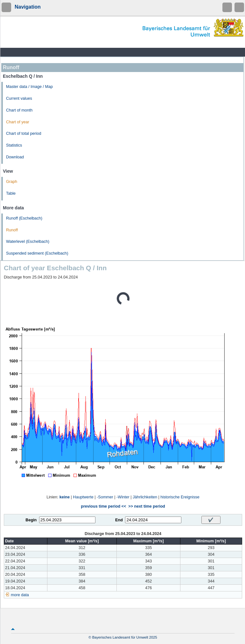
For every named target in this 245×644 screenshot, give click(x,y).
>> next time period (147, 506)
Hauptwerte (83, 497)
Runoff (12, 230)
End (119, 520)
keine (65, 497)
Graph (12, 182)
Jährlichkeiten (145, 497)
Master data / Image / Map (29, 87)
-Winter (123, 497)
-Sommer (105, 497)
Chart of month (19, 110)
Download (15, 157)
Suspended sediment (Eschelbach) (37, 253)
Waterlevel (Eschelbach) (28, 242)
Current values (19, 98)
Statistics (14, 145)
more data (20, 595)
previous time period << (103, 506)
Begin (31, 520)
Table (11, 193)
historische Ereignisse (180, 497)
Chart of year (18, 122)
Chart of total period (24, 134)
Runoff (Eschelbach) (24, 218)
